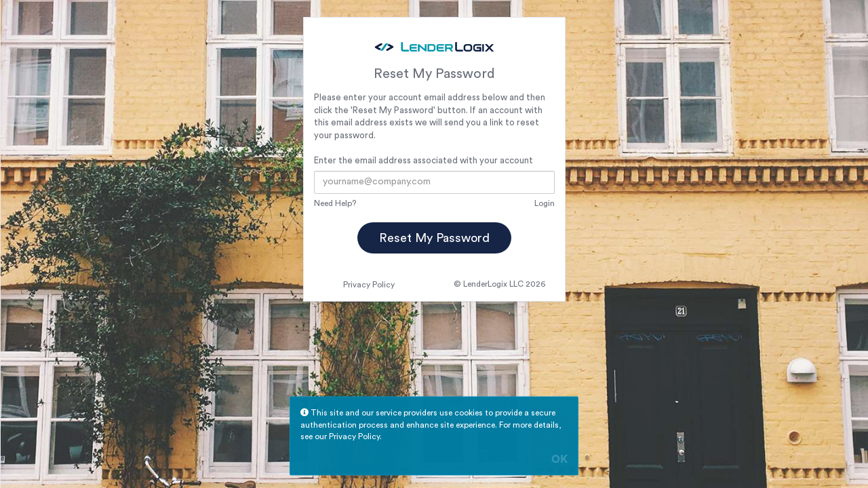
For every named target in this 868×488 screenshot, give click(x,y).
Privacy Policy (369, 285)
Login (545, 203)
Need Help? (335, 203)
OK (559, 460)
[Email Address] (434, 182)
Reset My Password (434, 238)
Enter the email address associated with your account (423, 160)
